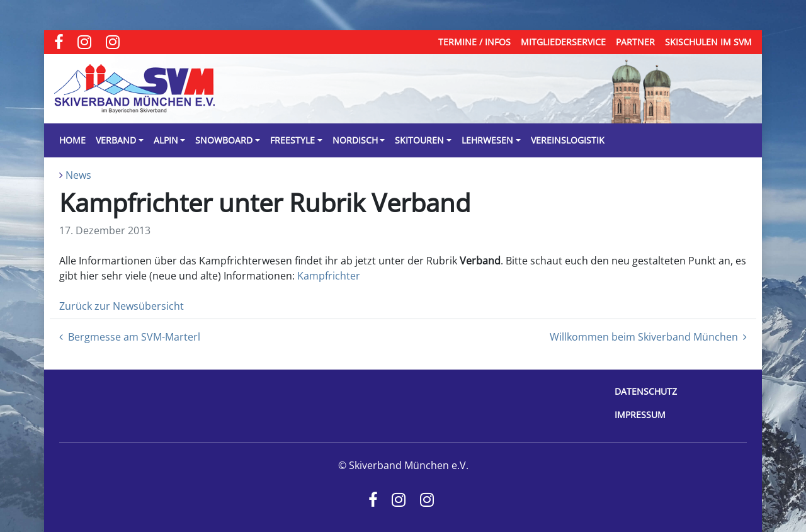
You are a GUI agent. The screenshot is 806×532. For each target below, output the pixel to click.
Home (72, 140)
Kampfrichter (329, 276)
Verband (116, 140)
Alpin (166, 140)
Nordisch (355, 140)
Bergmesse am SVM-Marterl (130, 337)
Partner (635, 42)
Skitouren (419, 140)
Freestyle (292, 140)
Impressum (640, 415)
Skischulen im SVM (708, 42)
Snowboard (224, 140)
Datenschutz (646, 391)
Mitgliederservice (563, 42)
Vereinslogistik (568, 140)
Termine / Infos (474, 42)
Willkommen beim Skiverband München (648, 337)
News (78, 175)
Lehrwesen (487, 140)
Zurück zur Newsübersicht (122, 306)
